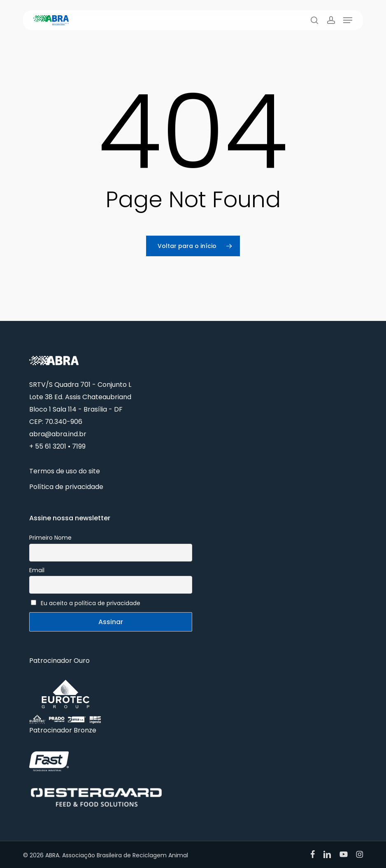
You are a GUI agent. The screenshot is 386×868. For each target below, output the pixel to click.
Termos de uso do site (65, 471)
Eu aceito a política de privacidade (91, 603)
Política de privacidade (66, 487)
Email (37, 570)
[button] (348, 20)
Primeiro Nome (50, 538)
